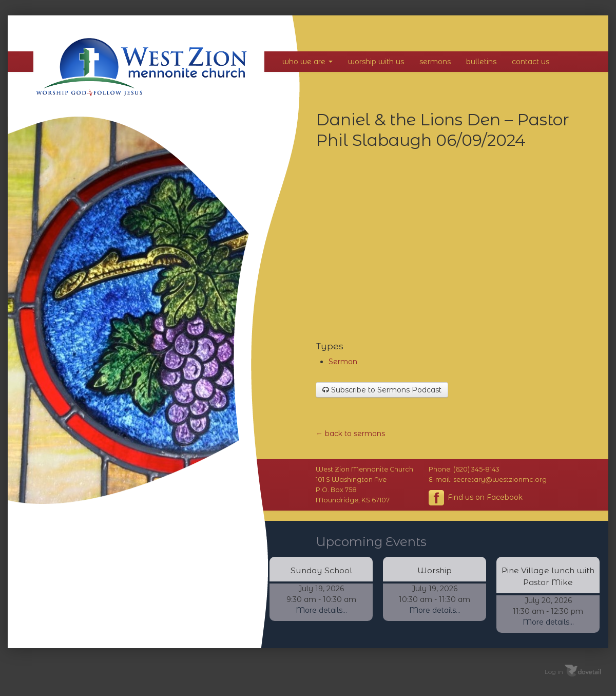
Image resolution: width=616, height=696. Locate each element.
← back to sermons (350, 434)
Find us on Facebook (476, 498)
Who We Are (307, 62)
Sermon (343, 362)
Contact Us (531, 62)
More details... (321, 610)
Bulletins (481, 62)
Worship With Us (376, 62)
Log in (554, 671)
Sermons (435, 62)
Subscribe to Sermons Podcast (382, 390)
